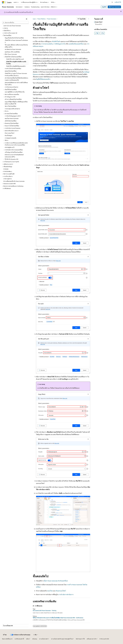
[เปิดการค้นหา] (112, 2)
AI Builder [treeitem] (6, 169)
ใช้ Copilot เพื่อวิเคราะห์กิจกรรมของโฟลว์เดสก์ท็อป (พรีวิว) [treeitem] (16, 46)
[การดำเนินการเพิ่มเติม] (89, 19)
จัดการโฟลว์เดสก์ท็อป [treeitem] (10, 106)
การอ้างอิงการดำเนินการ (66, 594)
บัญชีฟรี (104, 7)
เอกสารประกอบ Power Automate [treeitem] (12, 26)
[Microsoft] (3, 2)
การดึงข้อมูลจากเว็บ (59, 44)
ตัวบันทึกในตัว (56, 41)
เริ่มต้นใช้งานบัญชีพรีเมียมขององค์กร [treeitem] (16, 66)
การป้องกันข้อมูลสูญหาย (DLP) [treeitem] (13, 116)
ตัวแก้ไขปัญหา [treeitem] (9, 135)
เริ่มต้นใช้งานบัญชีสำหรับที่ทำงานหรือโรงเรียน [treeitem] (16, 63)
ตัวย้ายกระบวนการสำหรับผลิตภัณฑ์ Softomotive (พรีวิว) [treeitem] (14, 156)
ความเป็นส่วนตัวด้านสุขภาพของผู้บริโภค (62, 639)
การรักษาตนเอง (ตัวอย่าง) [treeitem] (11, 87)
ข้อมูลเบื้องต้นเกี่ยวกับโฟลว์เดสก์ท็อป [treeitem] (14, 38)
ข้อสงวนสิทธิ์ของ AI (7, 639)
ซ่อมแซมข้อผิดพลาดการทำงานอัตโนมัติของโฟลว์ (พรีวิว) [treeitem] (16, 84)
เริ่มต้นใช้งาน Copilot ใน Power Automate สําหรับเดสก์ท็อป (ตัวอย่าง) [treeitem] (16, 74)
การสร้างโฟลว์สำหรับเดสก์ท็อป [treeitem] (13, 69)
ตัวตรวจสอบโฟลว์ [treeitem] (10, 133)
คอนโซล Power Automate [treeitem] (12, 118)
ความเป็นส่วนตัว (44, 639)
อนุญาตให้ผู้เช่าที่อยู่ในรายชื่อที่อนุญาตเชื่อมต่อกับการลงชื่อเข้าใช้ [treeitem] (16, 103)
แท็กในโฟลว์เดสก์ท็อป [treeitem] (11, 121)
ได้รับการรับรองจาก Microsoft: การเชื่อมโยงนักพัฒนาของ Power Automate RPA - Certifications (58, 618)
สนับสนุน (35, 639)
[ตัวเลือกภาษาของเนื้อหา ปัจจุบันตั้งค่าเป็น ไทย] (5, 635)
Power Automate (52, 19)
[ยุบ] (27, 19)
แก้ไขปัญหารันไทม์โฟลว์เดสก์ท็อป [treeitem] (14, 152)
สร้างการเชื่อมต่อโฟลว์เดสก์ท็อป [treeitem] (13, 99)
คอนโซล (50, 591)
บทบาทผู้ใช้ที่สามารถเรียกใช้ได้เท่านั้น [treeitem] (15, 92)
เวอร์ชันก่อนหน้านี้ (19, 639)
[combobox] (15, 23)
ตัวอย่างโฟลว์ (99, 22)
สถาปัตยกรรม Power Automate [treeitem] (13, 49)
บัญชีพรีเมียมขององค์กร (43, 79)
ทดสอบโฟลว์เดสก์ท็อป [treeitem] (11, 71)
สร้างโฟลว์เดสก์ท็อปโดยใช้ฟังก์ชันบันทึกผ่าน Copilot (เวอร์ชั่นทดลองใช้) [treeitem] (16, 79)
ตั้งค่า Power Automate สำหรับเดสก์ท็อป (56, 581)
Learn (34, 19)
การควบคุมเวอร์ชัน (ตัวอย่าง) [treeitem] (12, 109)
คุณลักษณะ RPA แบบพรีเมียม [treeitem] (12, 52)
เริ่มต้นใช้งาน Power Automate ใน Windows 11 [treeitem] (16, 41)
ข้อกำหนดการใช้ (80, 639)
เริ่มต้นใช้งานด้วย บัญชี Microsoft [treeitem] (15, 59)
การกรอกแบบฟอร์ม (47, 44)
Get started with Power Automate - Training (45, 611)
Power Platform (41, 19)
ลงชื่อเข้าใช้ (118, 2)
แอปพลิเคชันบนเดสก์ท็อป (76, 44)
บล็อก (28, 639)
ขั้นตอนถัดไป (99, 24)
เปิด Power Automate (114, 7)
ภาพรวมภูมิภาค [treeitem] (7, 179)
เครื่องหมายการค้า (91, 639)
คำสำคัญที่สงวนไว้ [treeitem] (10, 147)
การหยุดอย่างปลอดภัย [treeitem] (10, 138)
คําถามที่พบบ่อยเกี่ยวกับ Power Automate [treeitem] (14, 181)
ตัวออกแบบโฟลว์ (61, 591)
